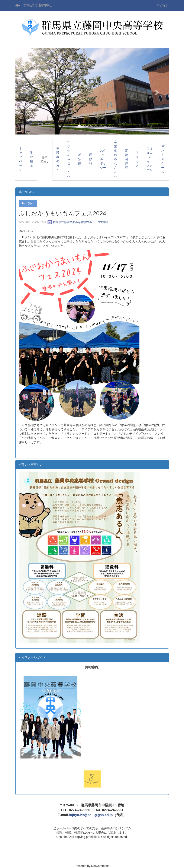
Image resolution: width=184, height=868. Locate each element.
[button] (27, 91)
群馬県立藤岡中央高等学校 (41, 5)
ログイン (163, 5)
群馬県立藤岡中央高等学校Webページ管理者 (78, 222)
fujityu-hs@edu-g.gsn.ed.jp (91, 815)
